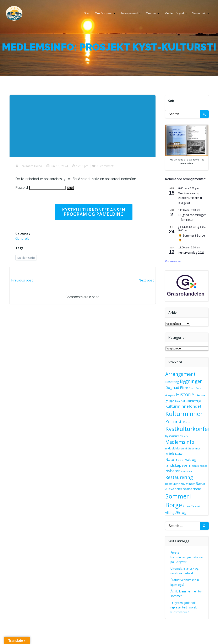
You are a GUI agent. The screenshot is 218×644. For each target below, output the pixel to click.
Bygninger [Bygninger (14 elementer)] (191, 382)
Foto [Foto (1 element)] (199, 389)
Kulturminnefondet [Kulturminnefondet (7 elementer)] (184, 407)
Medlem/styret (176, 13)
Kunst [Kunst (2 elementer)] (187, 422)
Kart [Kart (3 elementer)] (184, 401)
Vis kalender (173, 262)
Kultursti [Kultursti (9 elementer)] (174, 422)
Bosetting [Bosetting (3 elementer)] (172, 382)
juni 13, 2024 (58, 167)
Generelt (23, 240)
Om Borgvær (105, 13)
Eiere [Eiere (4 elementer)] (184, 388)
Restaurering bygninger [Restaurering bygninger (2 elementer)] (180, 484)
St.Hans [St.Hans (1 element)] (187, 507)
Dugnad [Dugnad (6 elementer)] (172, 388)
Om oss (153, 13)
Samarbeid (201, 13)
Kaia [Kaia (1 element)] (178, 401)
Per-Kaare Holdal (29, 167)
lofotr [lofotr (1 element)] (187, 437)
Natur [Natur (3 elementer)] (179, 454)
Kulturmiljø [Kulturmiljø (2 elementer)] (194, 401)
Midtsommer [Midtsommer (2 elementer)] (193, 449)
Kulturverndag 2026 (192, 253)
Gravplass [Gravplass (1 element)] (170, 396)
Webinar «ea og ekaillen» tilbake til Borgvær (191, 198)
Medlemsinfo (26, 259)
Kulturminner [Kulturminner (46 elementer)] (184, 414)
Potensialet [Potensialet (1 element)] (187, 472)
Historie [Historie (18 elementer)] (185, 394)
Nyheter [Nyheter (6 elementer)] (173, 471)
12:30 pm (80, 167)
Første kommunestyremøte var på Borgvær (187, 558)
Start (87, 13)
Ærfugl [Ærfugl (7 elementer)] (182, 513)
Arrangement (131, 13)
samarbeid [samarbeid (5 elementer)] (192, 489)
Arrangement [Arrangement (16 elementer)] (181, 374)
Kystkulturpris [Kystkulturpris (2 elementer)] (174, 436)
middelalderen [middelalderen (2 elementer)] (175, 449)
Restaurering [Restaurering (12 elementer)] (179, 478)
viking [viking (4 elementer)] (170, 513)
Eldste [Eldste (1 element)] (192, 389)
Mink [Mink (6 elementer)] (170, 454)
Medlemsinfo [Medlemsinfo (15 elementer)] (180, 442)
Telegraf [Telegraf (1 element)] (196, 507)
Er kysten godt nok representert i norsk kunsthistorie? (184, 608)
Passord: (41, 188)
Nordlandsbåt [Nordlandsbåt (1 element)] (200, 466)
